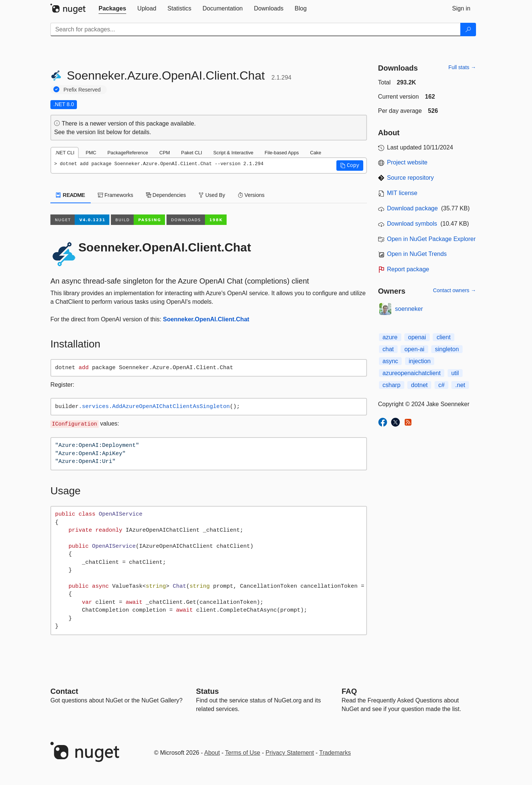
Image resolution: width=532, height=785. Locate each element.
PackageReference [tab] (128, 153)
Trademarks (335, 753)
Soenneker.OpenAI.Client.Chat (206, 319)
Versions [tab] (251, 195)
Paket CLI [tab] (192, 153)
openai (417, 337)
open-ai (414, 349)
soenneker (409, 309)
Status (207, 691)
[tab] (112, 9)
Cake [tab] (315, 153)
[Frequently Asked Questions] (349, 691)
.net (460, 385)
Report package (408, 269)
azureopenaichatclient (412, 373)
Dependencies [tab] (166, 195)
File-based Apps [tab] (282, 153)
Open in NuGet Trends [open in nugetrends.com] (417, 254)
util (455, 373)
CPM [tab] (165, 153)
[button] (350, 166)
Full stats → (462, 67)
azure (390, 337)
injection (420, 361)
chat (388, 349)
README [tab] (71, 195)
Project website (407, 162)
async (391, 361)
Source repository (410, 178)
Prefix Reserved (82, 90)
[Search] (468, 30)
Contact (64, 691)
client (443, 337)
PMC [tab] (91, 153)
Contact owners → (455, 290)
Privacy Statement (290, 753)
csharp (392, 385)
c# (441, 385)
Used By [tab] (212, 195)
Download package (413, 208)
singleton (447, 349)
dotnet (419, 385)
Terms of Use (243, 753)
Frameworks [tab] (116, 195)
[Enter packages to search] (256, 30)
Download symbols (412, 224)
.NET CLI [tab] (65, 153)
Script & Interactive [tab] (233, 153)
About (212, 753)
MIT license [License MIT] (402, 193)
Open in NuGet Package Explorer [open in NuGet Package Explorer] (431, 239)
